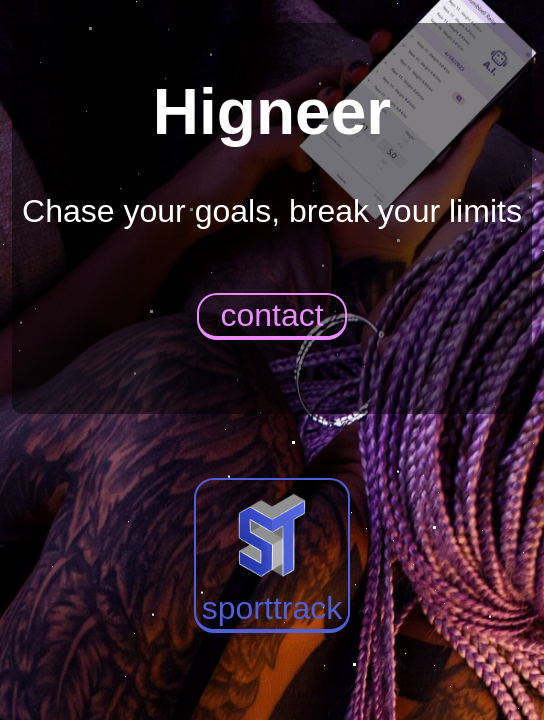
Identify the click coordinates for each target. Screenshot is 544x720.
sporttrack (272, 554)
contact (271, 315)
